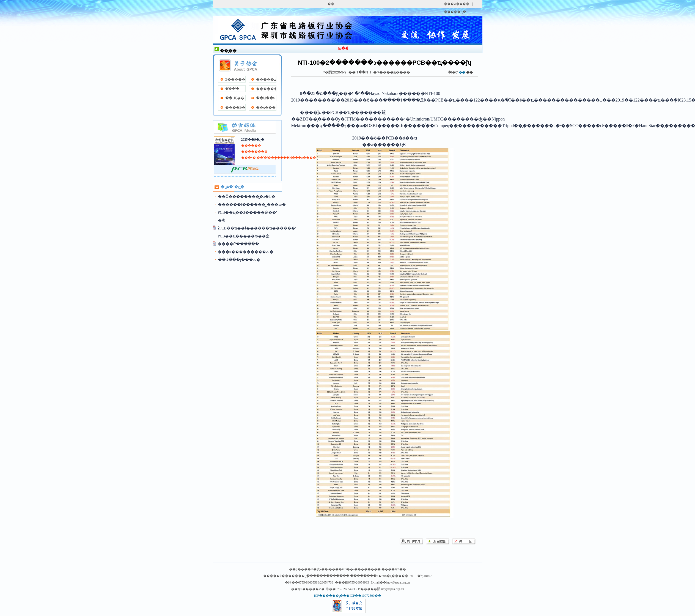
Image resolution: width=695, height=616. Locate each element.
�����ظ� (266, 79)
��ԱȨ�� (235, 98)
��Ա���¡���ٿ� (239, 260)
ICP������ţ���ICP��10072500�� (348, 596)
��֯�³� (232, 89)
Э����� (235, 79)
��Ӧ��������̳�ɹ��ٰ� (247, 197)
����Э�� (235, 107)
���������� (266, 89)
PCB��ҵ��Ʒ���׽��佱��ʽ (247, 213)
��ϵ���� (266, 107)
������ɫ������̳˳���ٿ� (252, 205)
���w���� (457, 4)
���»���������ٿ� (246, 252)
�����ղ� (455, 12)
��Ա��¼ (266, 98)
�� (469, 72)
